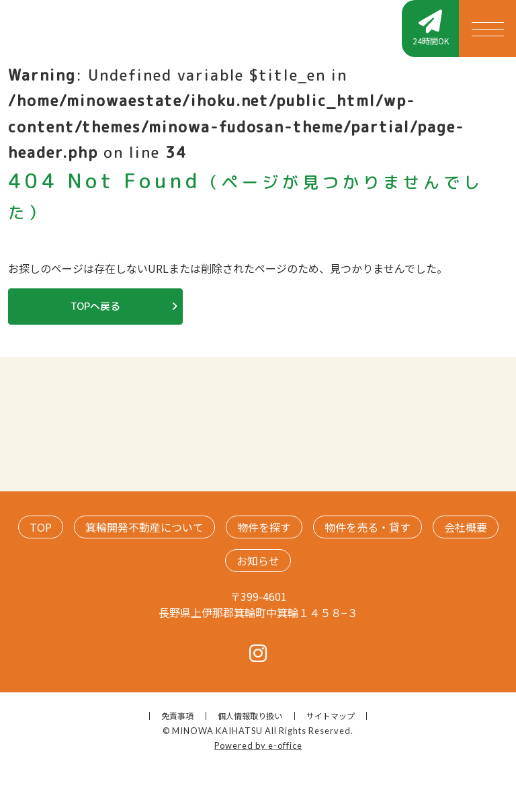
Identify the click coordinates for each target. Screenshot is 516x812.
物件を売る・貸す (368, 527)
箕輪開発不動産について (144, 527)
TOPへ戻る (95, 306)
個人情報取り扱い (250, 716)
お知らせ (258, 561)
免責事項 (177, 716)
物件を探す (264, 527)
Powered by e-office (258, 745)
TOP (41, 527)
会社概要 (466, 527)
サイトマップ (331, 716)
